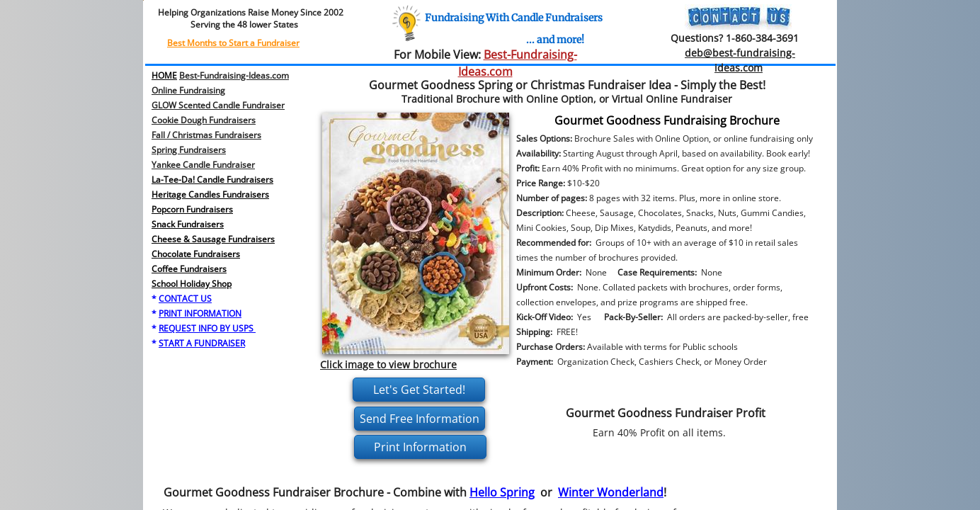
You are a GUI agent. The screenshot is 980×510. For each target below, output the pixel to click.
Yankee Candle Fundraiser (203, 165)
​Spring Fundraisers (189, 150)
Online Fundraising (188, 90)
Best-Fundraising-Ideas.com (234, 75)
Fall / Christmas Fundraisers (206, 135)
